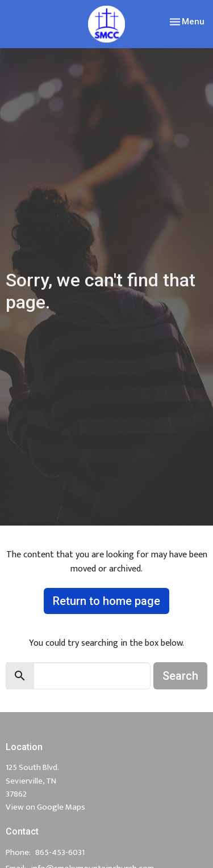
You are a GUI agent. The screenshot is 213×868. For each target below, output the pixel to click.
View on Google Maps (45, 807)
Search (180, 676)
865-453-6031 (60, 852)
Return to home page (106, 601)
